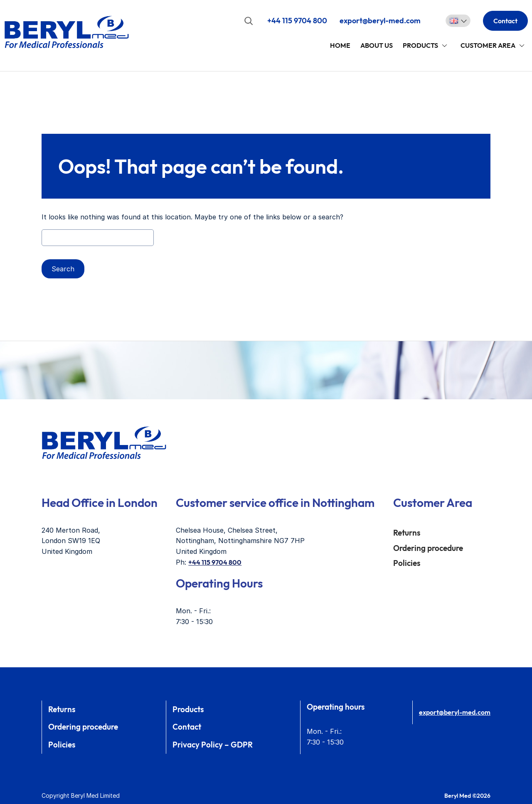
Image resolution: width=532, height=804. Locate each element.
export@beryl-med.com (380, 21)
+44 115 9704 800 (297, 21)
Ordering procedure (428, 548)
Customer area (488, 45)
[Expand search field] (249, 21)
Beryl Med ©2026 (467, 796)
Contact (505, 21)
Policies (407, 563)
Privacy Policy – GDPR (213, 745)
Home (340, 45)
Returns (407, 533)
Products (420, 45)
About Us (377, 45)
